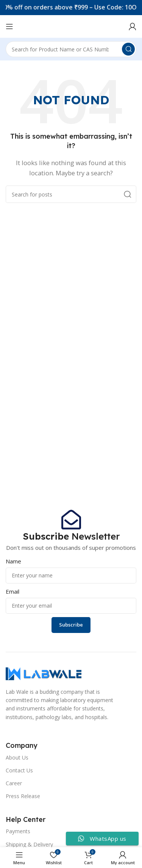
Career (14, 783)
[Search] (71, 49)
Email (12, 591)
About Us (17, 757)
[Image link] (44, 673)
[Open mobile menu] (9, 26)
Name (13, 561)
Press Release (23, 796)
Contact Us (19, 770)
